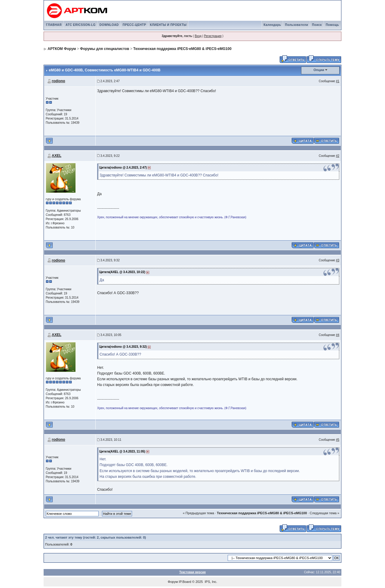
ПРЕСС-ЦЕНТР (134, 25)
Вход (198, 36)
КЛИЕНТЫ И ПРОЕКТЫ (168, 25)
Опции (319, 70)
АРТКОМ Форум (62, 49)
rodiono (59, 81)
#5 (338, 440)
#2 (338, 156)
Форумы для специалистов (105, 49)
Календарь (272, 25)
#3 (338, 260)
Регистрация (213, 36)
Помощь (332, 25)
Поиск (317, 25)
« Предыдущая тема (199, 513)
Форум (173, 582)
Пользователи (296, 25)
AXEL (57, 156)
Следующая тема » (325, 513)
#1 (338, 81)
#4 (338, 335)
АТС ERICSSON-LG (81, 25)
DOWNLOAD (109, 25)
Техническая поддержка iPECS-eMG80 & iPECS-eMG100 (182, 49)
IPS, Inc (211, 582)
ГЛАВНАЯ (54, 25)
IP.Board (185, 582)
